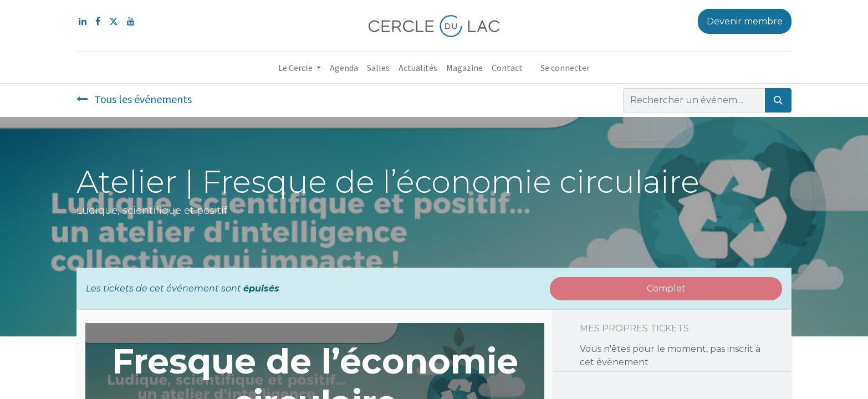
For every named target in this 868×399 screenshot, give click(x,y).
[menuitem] (344, 68)
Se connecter (565, 68)
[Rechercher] (778, 100)
